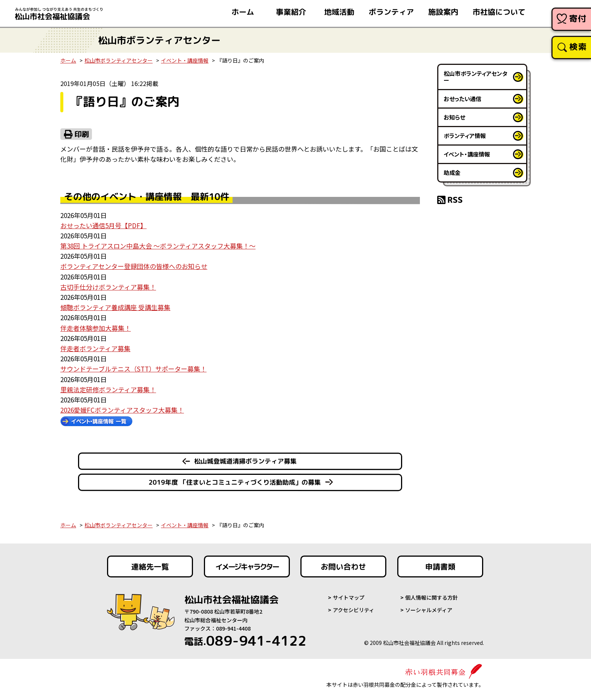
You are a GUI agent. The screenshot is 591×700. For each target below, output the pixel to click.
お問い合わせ (343, 566)
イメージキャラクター (247, 566)
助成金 (452, 173)
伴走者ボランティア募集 (95, 348)
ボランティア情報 (465, 136)
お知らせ (454, 117)
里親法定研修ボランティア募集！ (108, 389)
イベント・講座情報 (185, 60)
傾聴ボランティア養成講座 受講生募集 (115, 307)
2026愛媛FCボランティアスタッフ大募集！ (122, 410)
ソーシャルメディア (429, 610)
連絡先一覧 (150, 566)
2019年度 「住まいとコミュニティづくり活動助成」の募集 (235, 482)
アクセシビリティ (354, 610)
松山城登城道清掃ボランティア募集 (245, 461)
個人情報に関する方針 (432, 597)
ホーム (68, 60)
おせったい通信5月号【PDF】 (103, 225)
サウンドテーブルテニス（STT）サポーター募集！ (133, 369)
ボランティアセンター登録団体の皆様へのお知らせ (134, 266)
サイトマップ (349, 597)
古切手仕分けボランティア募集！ (108, 287)
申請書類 (440, 566)
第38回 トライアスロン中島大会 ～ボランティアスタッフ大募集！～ (158, 246)
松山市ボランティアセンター (119, 60)
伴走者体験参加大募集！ (96, 328)
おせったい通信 (462, 99)
